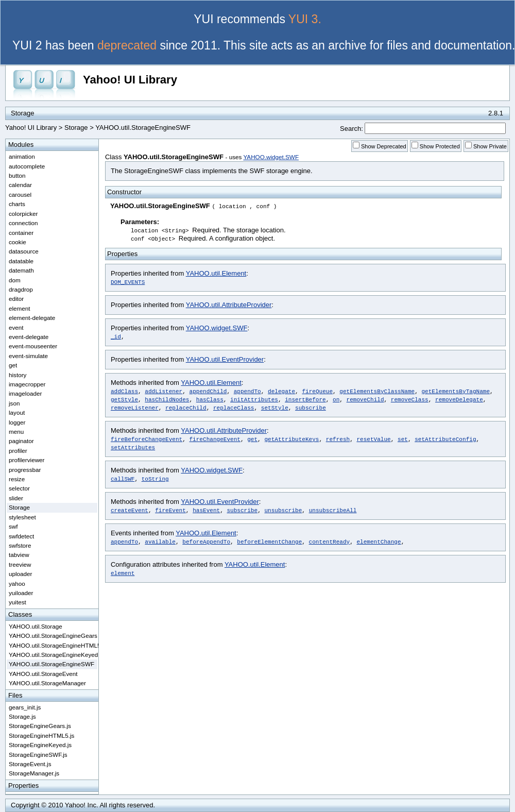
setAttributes (133, 447)
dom (15, 280)
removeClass (410, 399)
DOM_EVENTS (128, 282)
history (18, 375)
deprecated (127, 45)
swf (13, 526)
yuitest (18, 602)
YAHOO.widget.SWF (271, 157)
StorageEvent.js (30, 764)
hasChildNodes (167, 399)
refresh (338, 439)
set (403, 439)
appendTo (247, 391)
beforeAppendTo (206, 541)
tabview (19, 555)
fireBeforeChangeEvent (147, 439)
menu (16, 432)
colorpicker (23, 214)
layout (17, 412)
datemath (21, 270)
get (252, 439)
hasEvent (206, 510)
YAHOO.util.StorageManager (47, 683)
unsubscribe (283, 510)
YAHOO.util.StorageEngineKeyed (53, 655)
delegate (281, 391)
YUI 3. (305, 19)
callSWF (123, 478)
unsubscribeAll (333, 510)
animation (22, 156)
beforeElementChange (269, 541)
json (14, 403)
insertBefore (305, 399)
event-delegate (29, 337)
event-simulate (28, 356)
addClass (124, 391)
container (21, 233)
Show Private (490, 146)
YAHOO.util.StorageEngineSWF (51, 664)
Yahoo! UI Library (130, 80)
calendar (20, 185)
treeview (20, 564)
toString (155, 478)
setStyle (275, 407)
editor (16, 299)
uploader (21, 574)
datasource (24, 251)
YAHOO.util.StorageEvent (43, 674)
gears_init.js (25, 707)
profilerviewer (27, 460)
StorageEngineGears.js (40, 726)
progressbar (25, 470)
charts (17, 204)
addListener (164, 391)
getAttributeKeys (291, 439)
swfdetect (21, 536)
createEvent (130, 510)
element (123, 573)
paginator (21, 441)
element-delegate (32, 318)
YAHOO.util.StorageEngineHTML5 (53, 645)
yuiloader (21, 593)
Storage (76, 128)
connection (23, 223)
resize (17, 479)
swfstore (20, 545)
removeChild (365, 399)
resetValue (373, 439)
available (160, 541)
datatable (21, 261)
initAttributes (254, 399)
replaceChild (186, 407)
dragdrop (21, 289)
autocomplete (27, 166)
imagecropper (27, 384)
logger (17, 422)
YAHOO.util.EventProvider (225, 359)
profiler (18, 451)
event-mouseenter (33, 346)
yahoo (17, 583)
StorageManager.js (34, 773)
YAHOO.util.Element (216, 273)
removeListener (135, 407)
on (336, 399)
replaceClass (234, 407)
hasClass (210, 399)
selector (19, 488)
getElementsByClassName (377, 391)
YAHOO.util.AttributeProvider (229, 305)
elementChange (379, 541)
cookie (18, 242)
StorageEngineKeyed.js (40, 745)
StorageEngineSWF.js (38, 755)
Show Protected (440, 146)
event (16, 327)
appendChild (208, 391)
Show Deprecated (384, 146)
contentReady (330, 541)
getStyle (124, 399)
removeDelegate (459, 399)
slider (16, 498)
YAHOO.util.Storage (36, 626)
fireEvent (170, 510)
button (17, 175)
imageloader (25, 393)
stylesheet (22, 517)
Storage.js (22, 716)
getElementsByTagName (456, 391)
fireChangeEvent (214, 439)
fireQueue (317, 391)
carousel (20, 194)
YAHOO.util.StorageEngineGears (53, 636)
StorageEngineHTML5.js (41, 735)
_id (116, 336)
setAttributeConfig (445, 439)
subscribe (311, 407)
